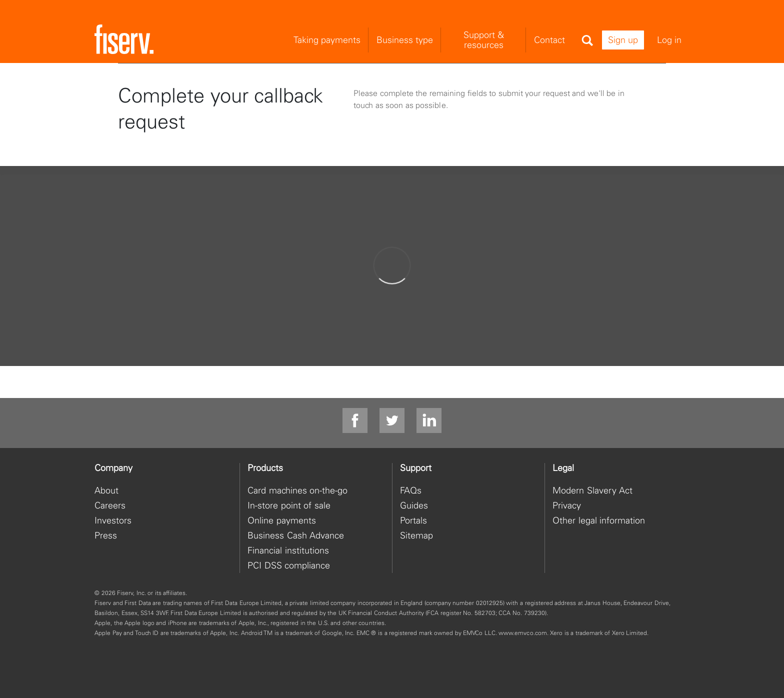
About (106, 490)
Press (106, 535)
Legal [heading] (563, 468)
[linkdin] (429, 421)
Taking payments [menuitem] (327, 40)
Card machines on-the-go (297, 490)
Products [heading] (265, 468)
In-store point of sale (289, 505)
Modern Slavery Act (592, 490)
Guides (414, 505)
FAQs (411, 490)
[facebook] (355, 421)
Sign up (623, 40)
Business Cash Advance (296, 535)
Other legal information (599, 520)
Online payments (282, 520)
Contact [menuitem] (549, 40)
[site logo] (124, 40)
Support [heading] (416, 468)
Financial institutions (288, 550)
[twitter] (392, 421)
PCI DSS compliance (289, 565)
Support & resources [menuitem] (484, 40)
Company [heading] (113, 468)
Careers (110, 505)
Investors (113, 520)
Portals (413, 520)
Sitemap (416, 535)
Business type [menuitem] (405, 40)
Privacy (567, 505)
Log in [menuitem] (669, 40)
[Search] (587, 40)
